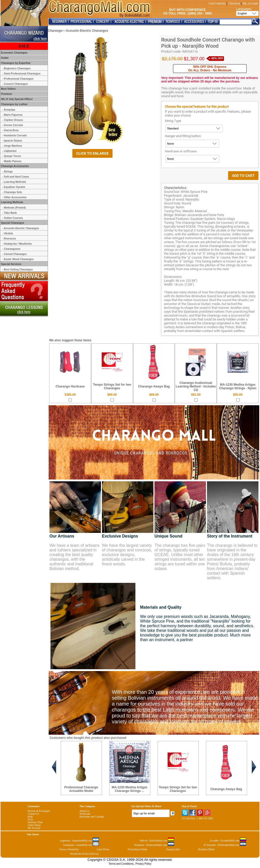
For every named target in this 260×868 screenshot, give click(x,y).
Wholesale (85, 814)
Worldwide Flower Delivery (85, 854)
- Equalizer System (14, 187)
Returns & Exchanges (39, 811)
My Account (250, 3)
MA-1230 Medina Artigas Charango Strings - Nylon (238, 386)
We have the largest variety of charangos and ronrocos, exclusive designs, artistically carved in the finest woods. (127, 555)
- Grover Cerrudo (13, 125)
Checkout (234, 3)
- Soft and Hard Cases (16, 177)
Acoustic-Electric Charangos (87, 31)
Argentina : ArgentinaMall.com (80, 841)
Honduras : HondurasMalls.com (154, 845)
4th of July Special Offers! (16, 99)
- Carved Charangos (15, 254)
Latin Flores (103, 849)
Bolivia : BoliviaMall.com (157, 841)
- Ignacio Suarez (12, 141)
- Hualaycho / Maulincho (17, 244)
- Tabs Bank (10, 213)
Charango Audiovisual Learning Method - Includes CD (196, 386)
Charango (55, 31)
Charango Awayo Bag (154, 386)
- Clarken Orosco (13, 120)
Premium (6, 94)
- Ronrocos (9, 239)
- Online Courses (13, 218)
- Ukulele (8, 233)
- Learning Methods (14, 182)
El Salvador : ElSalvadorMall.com (225, 845)
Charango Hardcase (70, 386)
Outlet (4, 58)
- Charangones (11, 249)
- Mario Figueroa (12, 115)
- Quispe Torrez (12, 156)
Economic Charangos (14, 53)
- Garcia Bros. (11, 130)
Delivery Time (35, 822)
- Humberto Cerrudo (15, 135)
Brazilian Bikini (206, 849)
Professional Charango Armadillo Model (81, 789)
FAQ (30, 819)
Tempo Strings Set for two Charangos (112, 386)
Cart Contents (217, 3)
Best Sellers (8, 89)
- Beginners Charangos (16, 68)
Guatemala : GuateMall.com (81, 845)
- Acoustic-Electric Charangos (21, 228)
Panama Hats (173, 849)
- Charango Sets (12, 192)
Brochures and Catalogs (92, 817)
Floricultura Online (138, 849)
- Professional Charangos (18, 79)
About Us (85, 811)
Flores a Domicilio (69, 849)
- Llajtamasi (9, 151)
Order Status (34, 825)
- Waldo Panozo (12, 161)
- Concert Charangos (15, 84)
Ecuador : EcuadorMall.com (228, 841)
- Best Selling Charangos (18, 270)
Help (30, 817)
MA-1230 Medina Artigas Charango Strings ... (129, 789)
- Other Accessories (14, 197)
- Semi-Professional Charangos (21, 74)
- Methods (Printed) (14, 208)
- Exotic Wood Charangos (18, 259)
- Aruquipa (9, 110)
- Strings (8, 172)
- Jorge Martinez (12, 146)
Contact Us (34, 814)
